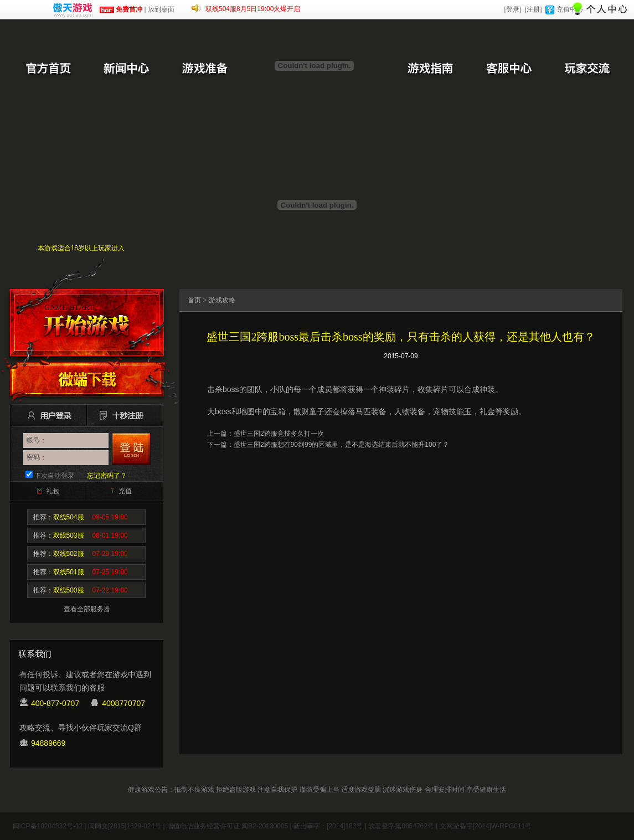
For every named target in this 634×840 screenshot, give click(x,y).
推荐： (81, 517)
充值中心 (570, 9)
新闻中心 (126, 69)
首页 (194, 300)
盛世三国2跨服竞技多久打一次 (279, 434)
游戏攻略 (222, 300)
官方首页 (48, 69)
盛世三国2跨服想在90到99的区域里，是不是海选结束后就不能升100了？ (341, 445)
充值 (125, 491)
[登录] (512, 9)
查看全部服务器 (87, 609)
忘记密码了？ (107, 476)
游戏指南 (430, 69)
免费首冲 (121, 9)
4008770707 (123, 703)
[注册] (534, 9)
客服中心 (508, 69)
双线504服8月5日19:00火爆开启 (253, 9)
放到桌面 (161, 9)
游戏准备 (205, 69)
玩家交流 (587, 69)
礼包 (53, 491)
